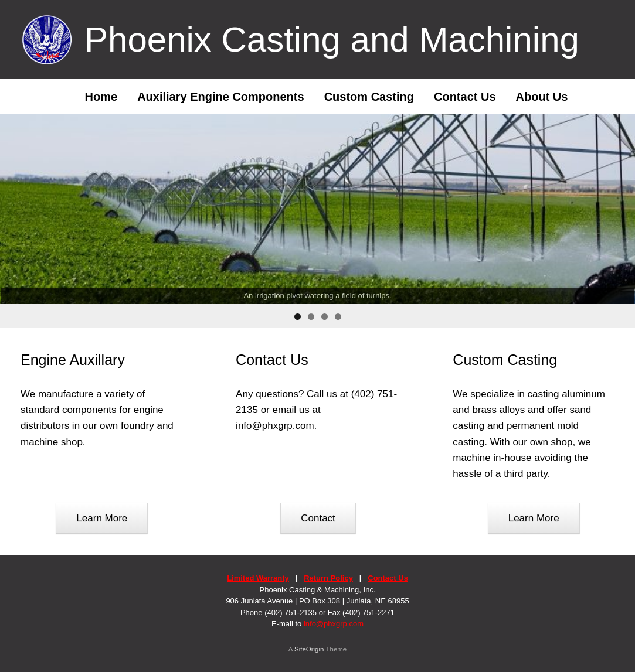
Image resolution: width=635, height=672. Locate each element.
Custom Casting (369, 97)
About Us (542, 97)
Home (93, 97)
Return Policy (328, 578)
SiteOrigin (309, 649)
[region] (317, 221)
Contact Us (465, 97)
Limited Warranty (258, 578)
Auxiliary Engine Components (220, 97)
